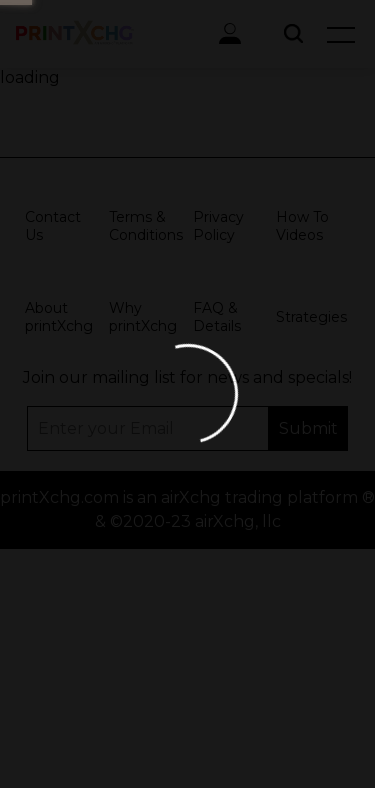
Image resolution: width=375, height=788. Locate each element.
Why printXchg (143, 317)
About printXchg (59, 317)
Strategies (311, 317)
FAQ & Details (217, 317)
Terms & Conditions (146, 226)
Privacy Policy (218, 226)
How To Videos (302, 226)
